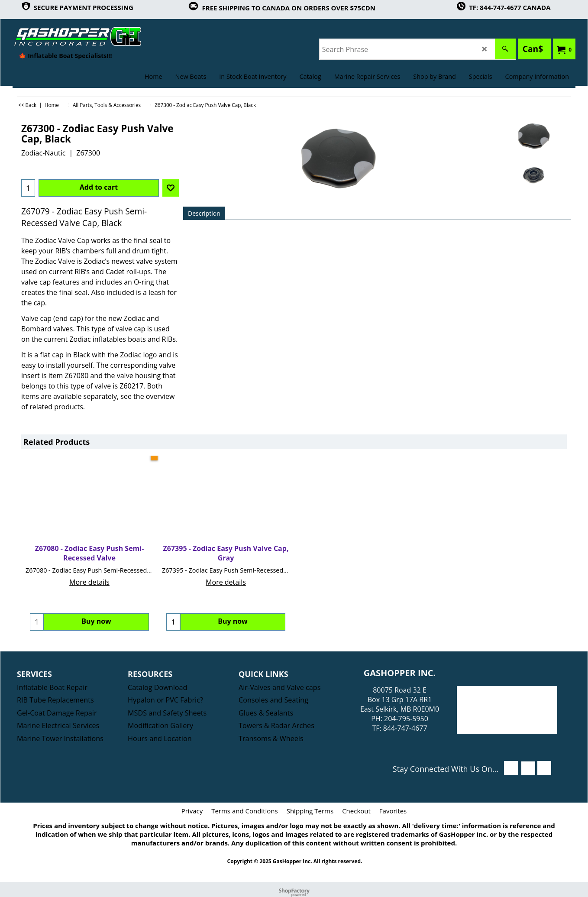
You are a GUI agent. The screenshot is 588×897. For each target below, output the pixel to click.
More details (89, 582)
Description (204, 213)
